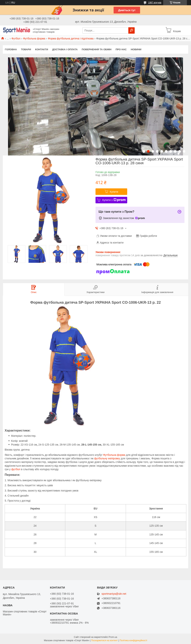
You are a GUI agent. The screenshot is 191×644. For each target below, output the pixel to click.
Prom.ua (113, 637)
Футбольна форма (34, 38)
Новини (136, 49)
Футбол (16, 38)
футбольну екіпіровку (107, 458)
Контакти (42, 49)
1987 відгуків (155, 3)
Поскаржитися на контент (104, 640)
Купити (114, 192)
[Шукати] (131, 30)
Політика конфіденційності (133, 640)
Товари (26, 49)
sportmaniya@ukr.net (114, 594)
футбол (16, 469)
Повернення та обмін (97, 49)
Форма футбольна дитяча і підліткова (71, 38)
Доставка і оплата (65, 49)
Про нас (121, 49)
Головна (11, 49)
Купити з (114, 200)
